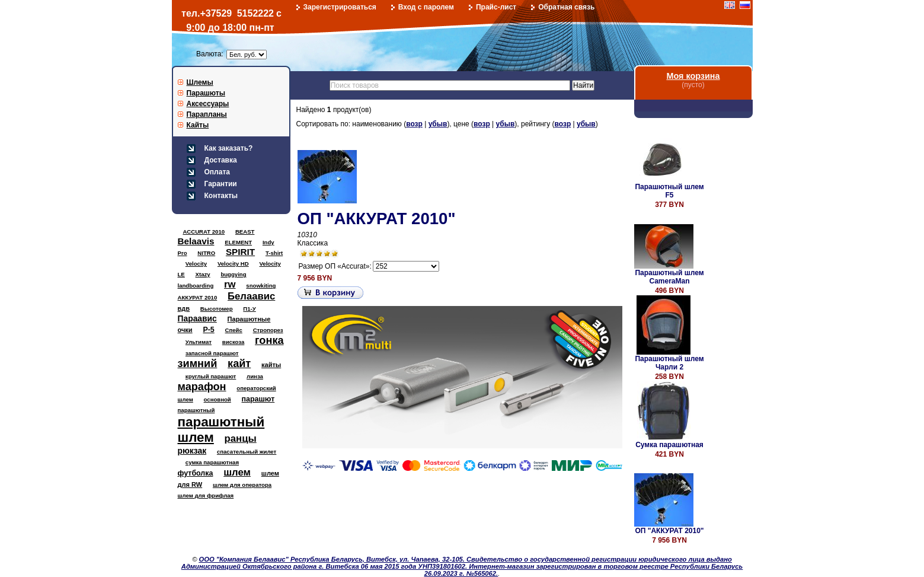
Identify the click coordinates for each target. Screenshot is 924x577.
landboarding (196, 286)
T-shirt (274, 253)
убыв (438, 124)
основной (218, 399)
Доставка (221, 160)
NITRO (206, 253)
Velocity (196, 264)
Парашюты (206, 93)
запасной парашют (212, 353)
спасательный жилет (247, 452)
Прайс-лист (496, 7)
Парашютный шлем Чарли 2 (669, 363)
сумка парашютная (212, 462)
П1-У (249, 309)
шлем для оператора (242, 485)
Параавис (197, 318)
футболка (196, 473)
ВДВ (184, 309)
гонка (269, 340)
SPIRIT (240, 252)
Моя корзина (693, 76)
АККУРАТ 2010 (198, 297)
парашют (258, 399)
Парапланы (207, 114)
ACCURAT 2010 (204, 232)
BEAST (245, 232)
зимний (198, 364)
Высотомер (217, 309)
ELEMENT (238, 242)
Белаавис (251, 296)
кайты (271, 365)
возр (414, 124)
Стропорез (268, 330)
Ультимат (199, 342)
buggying (233, 274)
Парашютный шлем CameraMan (669, 277)
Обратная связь (566, 7)
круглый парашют (211, 376)
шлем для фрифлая (206, 495)
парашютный (196, 410)
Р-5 (208, 330)
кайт (239, 364)
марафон (202, 387)
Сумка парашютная (669, 445)
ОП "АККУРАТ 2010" (377, 219)
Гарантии (221, 184)
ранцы (241, 439)
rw (230, 284)
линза (255, 376)
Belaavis (196, 241)
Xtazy (203, 274)
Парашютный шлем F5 (669, 191)
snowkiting (261, 286)
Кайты (198, 125)
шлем (237, 472)
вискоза (234, 342)
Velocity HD (233, 264)
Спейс (234, 330)
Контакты (221, 196)
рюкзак (192, 451)
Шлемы (200, 82)
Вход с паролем (426, 7)
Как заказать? (229, 148)
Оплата (217, 172)
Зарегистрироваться (340, 7)
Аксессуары (208, 104)
